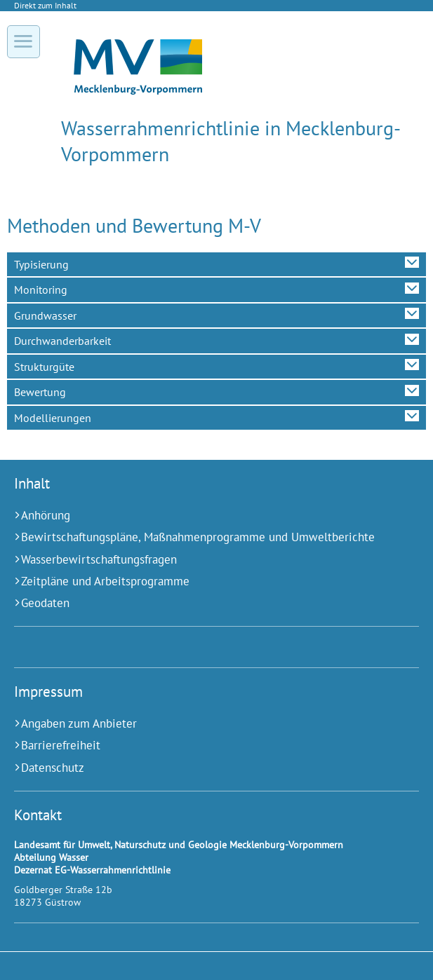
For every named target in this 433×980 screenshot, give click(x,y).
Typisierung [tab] (41, 264)
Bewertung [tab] (40, 392)
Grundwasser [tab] (45, 315)
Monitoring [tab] (41, 290)
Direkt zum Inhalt (45, 5)
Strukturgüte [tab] (44, 367)
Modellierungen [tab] (53, 418)
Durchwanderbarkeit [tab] (62, 341)
